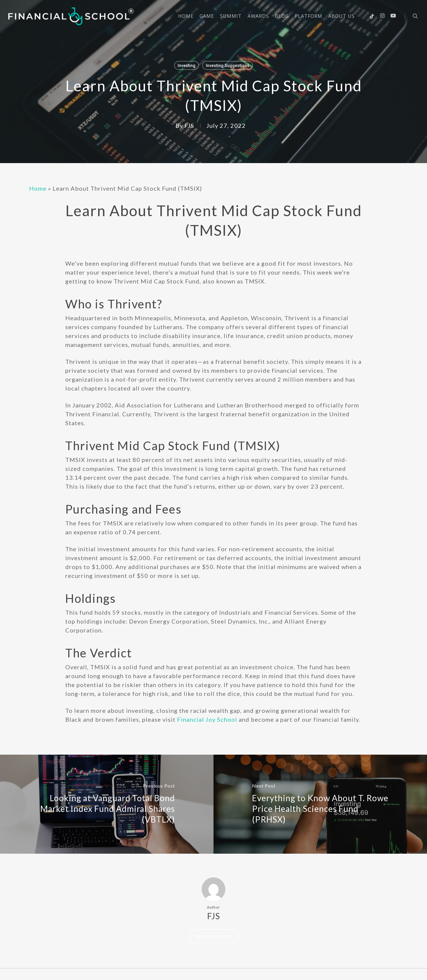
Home (38, 188)
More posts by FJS (213, 937)
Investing (187, 66)
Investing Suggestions (228, 66)
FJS (189, 125)
